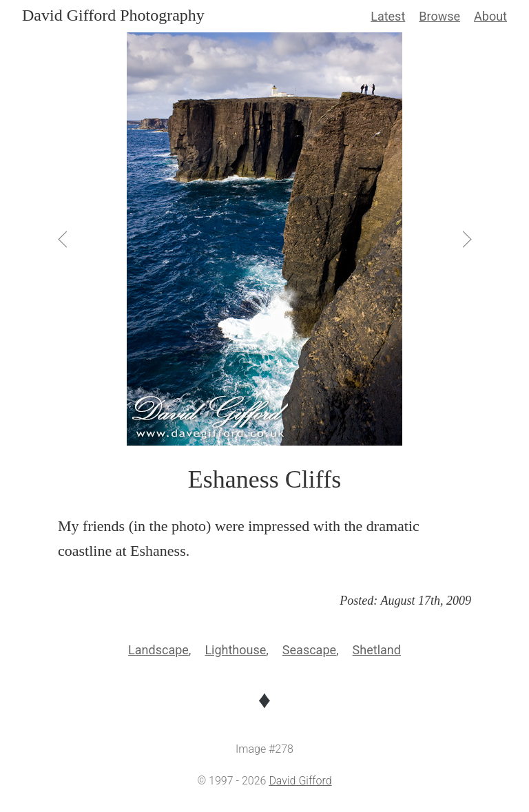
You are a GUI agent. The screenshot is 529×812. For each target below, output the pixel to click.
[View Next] (466, 239)
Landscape (158, 650)
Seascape (309, 650)
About (490, 16)
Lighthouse (235, 650)
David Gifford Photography (113, 15)
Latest (388, 16)
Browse (439, 16)
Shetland (377, 650)
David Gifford (300, 781)
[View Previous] (63, 239)
